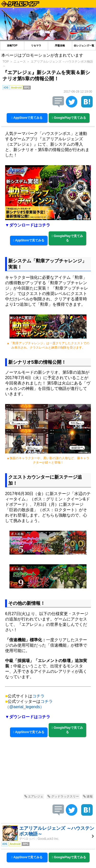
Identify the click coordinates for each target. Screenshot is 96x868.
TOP (6, 62)
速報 (88, 796)
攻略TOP (12, 46)
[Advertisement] (48, 770)
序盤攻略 (60, 46)
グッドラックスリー (63, 796)
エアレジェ (34, 796)
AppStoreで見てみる (27, 118)
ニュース (20, 62)
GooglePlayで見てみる (69, 118)
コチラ (38, 696)
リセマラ (36, 46)
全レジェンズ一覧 (84, 46)
